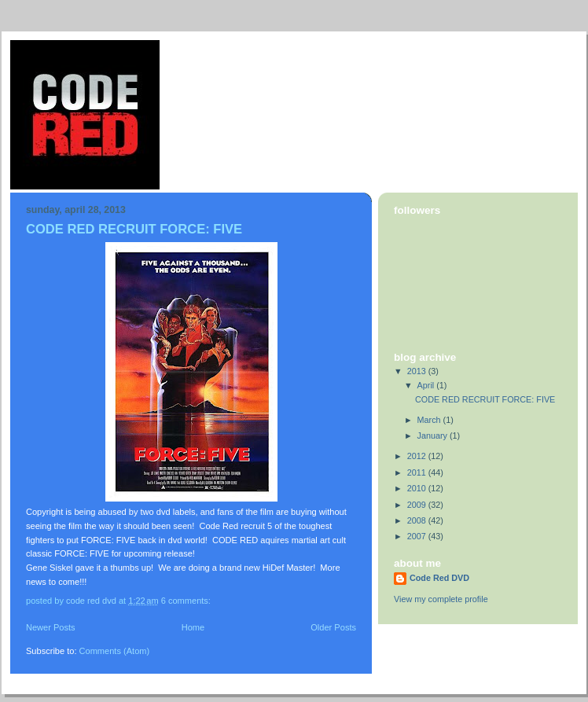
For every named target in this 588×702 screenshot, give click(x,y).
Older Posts (333, 627)
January (434, 436)
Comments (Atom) (115, 651)
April (427, 385)
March (430, 420)
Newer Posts (51, 627)
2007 (418, 536)
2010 (418, 488)
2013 (418, 371)
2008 (418, 520)
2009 (418, 505)
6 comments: (187, 601)
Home (193, 627)
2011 (418, 472)
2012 (418, 456)
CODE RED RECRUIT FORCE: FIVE (134, 229)
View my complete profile (441, 599)
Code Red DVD (439, 578)
